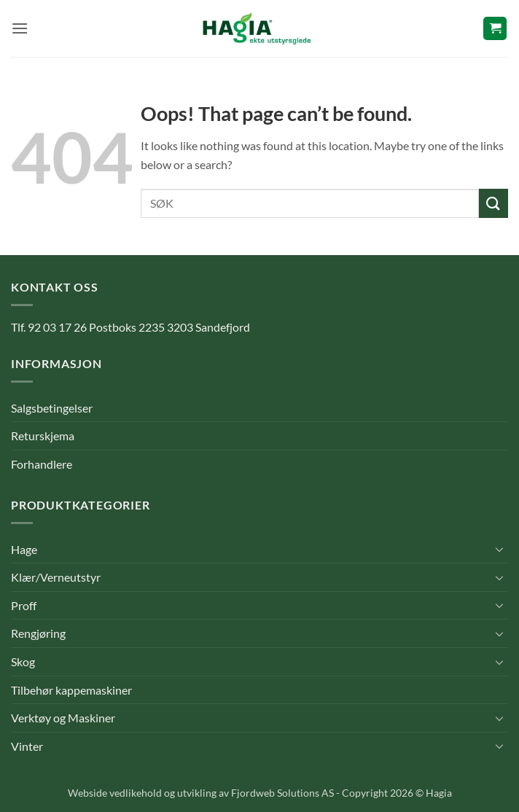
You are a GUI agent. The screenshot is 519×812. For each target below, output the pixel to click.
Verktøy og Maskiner (63, 718)
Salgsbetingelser (52, 408)
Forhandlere (42, 464)
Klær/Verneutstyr (56, 577)
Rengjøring (38, 633)
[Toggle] (499, 549)
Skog (23, 661)
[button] (20, 28)
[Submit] (493, 203)
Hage (24, 549)
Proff (24, 605)
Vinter (27, 746)
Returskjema (43, 436)
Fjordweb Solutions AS (282, 793)
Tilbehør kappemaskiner (71, 690)
